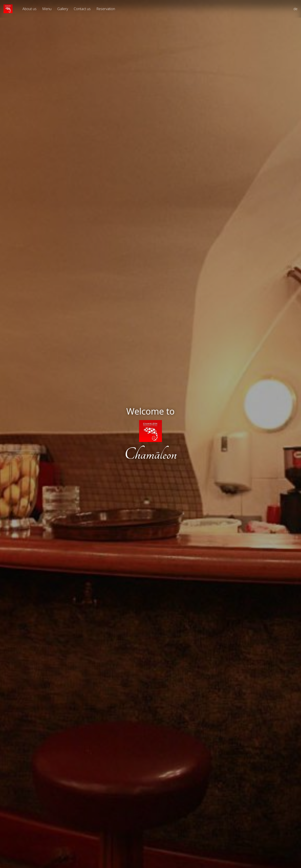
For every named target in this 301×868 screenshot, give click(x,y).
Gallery (63, 9)
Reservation (106, 9)
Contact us (82, 9)
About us (29, 9)
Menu (47, 9)
